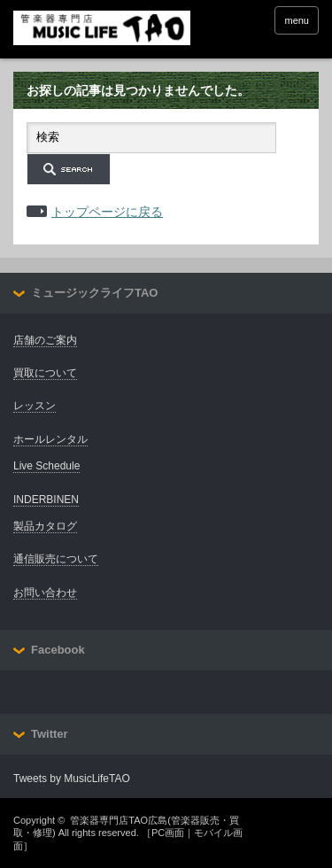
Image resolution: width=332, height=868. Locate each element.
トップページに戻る (107, 212)
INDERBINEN (46, 500)
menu (297, 20)
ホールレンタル (50, 439)
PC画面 (168, 833)
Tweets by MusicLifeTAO (72, 779)
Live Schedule (46, 466)
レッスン (35, 406)
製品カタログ (45, 526)
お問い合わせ (45, 593)
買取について (45, 373)
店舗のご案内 (45, 340)
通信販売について (56, 559)
